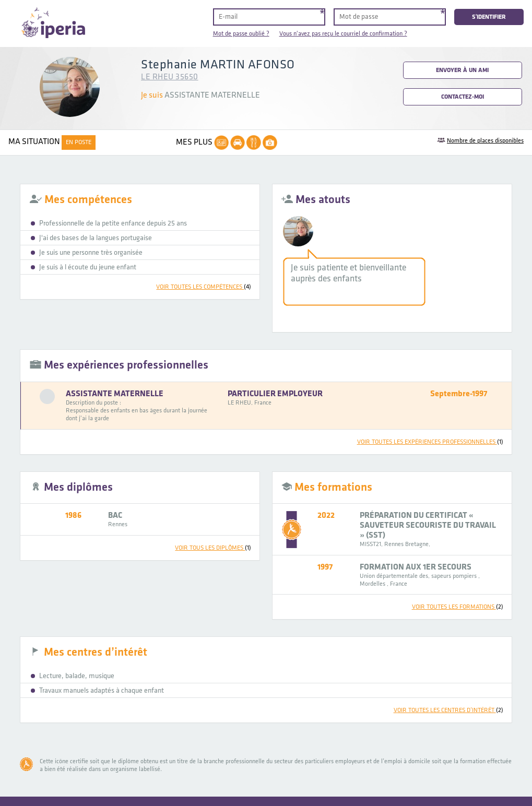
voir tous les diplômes (213, 548)
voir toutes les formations (458, 607)
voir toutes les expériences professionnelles (430, 442)
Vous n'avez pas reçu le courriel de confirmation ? (343, 34)
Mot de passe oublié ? (241, 34)
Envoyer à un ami (462, 70)
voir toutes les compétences (204, 287)
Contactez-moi (463, 97)
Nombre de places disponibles (485, 141)
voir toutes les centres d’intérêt (448, 710)
